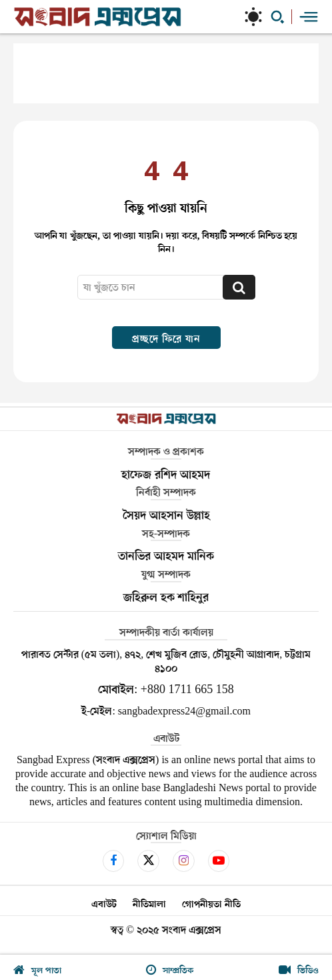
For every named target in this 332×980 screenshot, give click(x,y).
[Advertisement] (166, 73)
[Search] (239, 287)
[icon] (114, 861)
